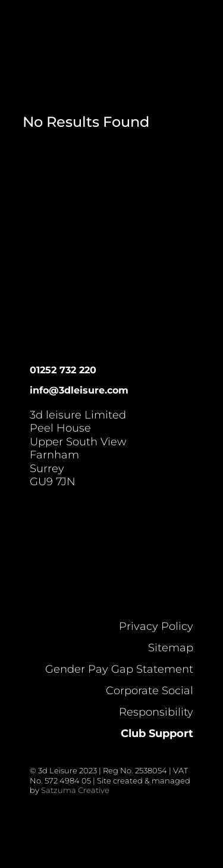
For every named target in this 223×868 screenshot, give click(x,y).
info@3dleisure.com (79, 390)
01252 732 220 (63, 370)
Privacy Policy (156, 626)
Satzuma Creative (75, 790)
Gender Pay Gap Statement (119, 669)
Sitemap (171, 648)
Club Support (157, 733)
